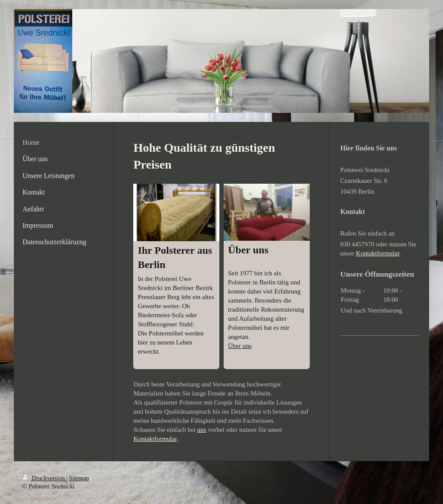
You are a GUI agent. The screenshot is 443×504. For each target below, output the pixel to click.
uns (202, 430)
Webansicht (406, 486)
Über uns (240, 346)
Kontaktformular (155, 439)
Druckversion (44, 478)
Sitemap (79, 478)
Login (413, 478)
